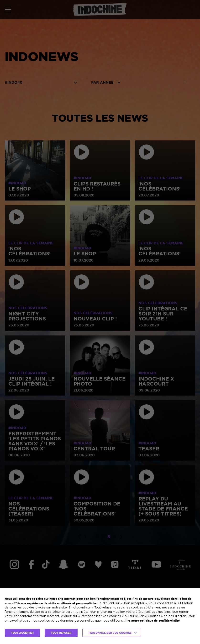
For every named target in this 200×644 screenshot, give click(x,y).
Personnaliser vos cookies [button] (110, 633)
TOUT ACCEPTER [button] (22, 633)
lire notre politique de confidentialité (153, 621)
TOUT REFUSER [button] (61, 633)
